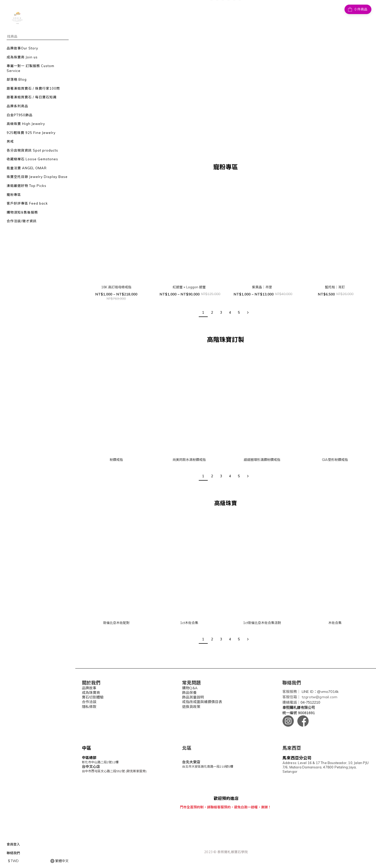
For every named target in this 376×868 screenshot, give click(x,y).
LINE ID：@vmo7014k (320, 692)
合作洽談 (89, 702)
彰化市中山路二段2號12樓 (100, 762)
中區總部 (89, 758)
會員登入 (13, 844)
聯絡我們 (13, 853)
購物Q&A (190, 688)
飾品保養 (189, 693)
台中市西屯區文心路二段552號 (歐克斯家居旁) (114, 771)
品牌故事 (89, 688)
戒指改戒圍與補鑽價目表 (202, 702)
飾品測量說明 (193, 697)
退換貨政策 (191, 707)
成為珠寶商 (91, 693)
